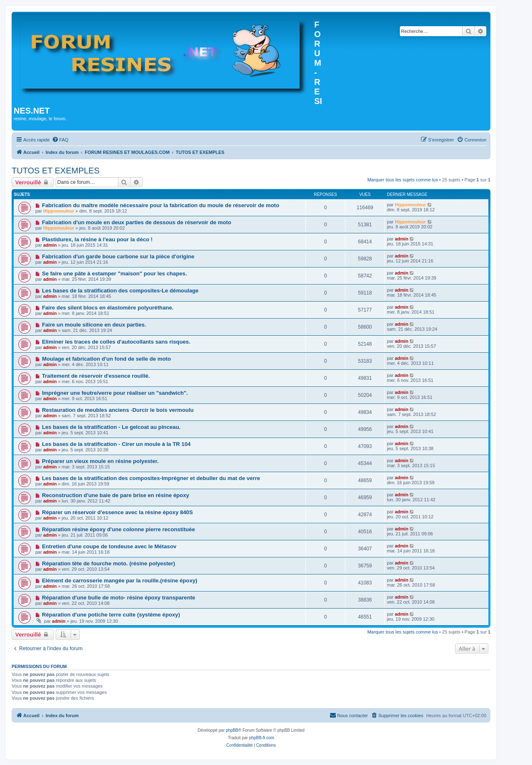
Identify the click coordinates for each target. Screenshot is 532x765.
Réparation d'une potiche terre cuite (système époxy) (111, 615)
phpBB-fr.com (262, 738)
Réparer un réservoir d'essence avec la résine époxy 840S (117, 512)
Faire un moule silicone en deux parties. (94, 325)
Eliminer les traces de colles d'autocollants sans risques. (116, 342)
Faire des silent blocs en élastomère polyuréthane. (108, 308)
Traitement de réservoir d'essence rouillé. (96, 376)
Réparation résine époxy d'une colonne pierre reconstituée (118, 529)
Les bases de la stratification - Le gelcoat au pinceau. (111, 427)
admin (50, 245)
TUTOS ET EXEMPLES (56, 171)
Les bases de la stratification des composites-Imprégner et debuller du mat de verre (151, 478)
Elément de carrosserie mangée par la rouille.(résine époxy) (120, 581)
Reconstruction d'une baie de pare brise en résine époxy (116, 495)
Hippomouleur (59, 211)
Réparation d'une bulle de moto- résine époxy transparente (119, 598)
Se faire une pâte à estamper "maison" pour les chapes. (115, 274)
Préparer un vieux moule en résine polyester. (100, 461)
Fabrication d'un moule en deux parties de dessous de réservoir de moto (137, 222)
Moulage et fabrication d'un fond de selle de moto (106, 359)
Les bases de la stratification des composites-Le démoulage (120, 291)
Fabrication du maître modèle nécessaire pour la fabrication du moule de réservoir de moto (161, 205)
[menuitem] (60, 140)
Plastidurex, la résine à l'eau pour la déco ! (97, 239)
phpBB (232, 730)
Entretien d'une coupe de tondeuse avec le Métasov (109, 546)
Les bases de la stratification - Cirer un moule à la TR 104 (116, 444)
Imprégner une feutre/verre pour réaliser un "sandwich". (115, 393)
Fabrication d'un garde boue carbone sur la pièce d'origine (118, 256)
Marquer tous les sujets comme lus (403, 180)
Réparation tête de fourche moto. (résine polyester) (108, 563)
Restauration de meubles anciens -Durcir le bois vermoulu (118, 410)
